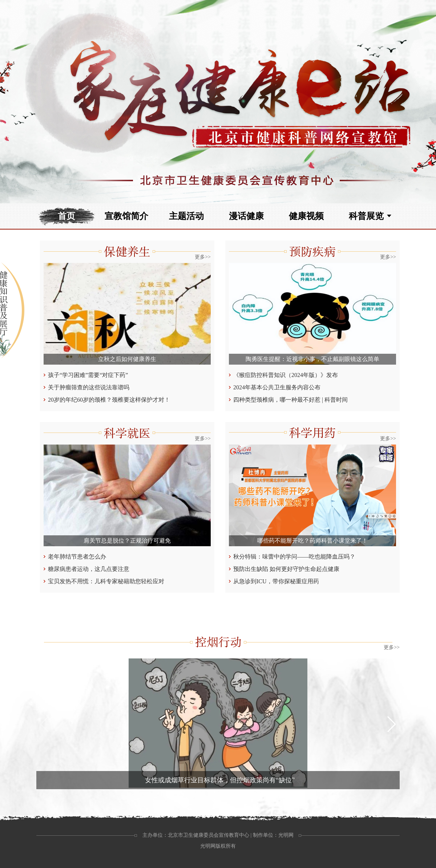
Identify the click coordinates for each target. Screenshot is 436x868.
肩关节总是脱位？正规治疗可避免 (127, 541)
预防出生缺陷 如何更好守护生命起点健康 (286, 569)
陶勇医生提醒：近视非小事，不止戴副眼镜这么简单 (312, 359)
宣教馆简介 (126, 216)
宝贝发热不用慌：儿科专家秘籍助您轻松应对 (106, 581)
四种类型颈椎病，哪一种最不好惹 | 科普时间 (290, 400)
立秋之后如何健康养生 (127, 359)
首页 (66, 216)
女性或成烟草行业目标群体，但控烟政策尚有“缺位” (220, 780)
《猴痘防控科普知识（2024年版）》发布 (286, 375)
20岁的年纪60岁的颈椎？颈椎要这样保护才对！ (109, 400)
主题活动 (186, 216)
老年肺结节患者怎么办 (77, 557)
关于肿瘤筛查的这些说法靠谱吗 (89, 387)
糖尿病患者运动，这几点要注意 (89, 569)
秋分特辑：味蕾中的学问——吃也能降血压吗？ (294, 557)
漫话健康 (246, 216)
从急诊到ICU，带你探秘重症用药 (276, 581)
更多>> (203, 257)
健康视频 (306, 216)
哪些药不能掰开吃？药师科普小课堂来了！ (312, 541)
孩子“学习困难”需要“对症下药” (88, 375)
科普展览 (366, 216)
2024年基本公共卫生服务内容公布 (277, 387)
